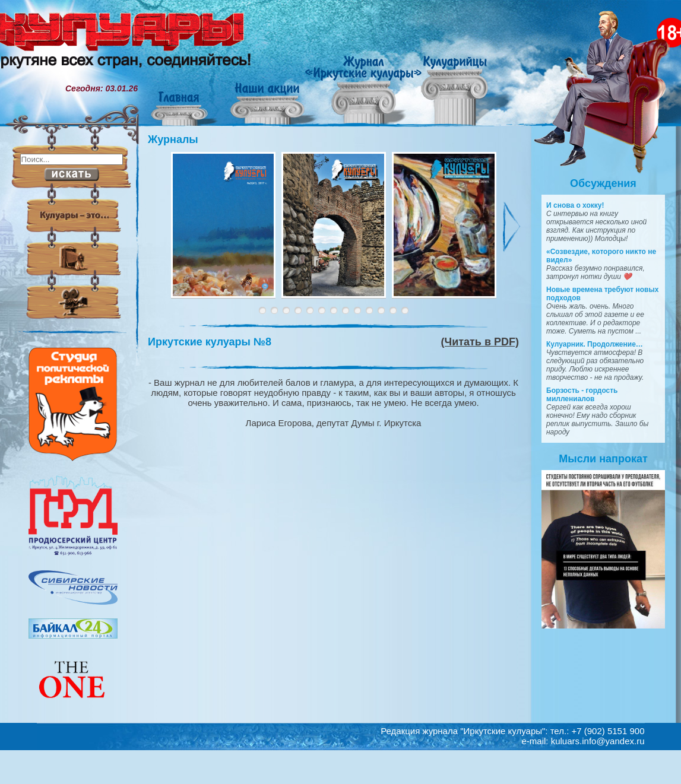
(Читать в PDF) (480, 342)
